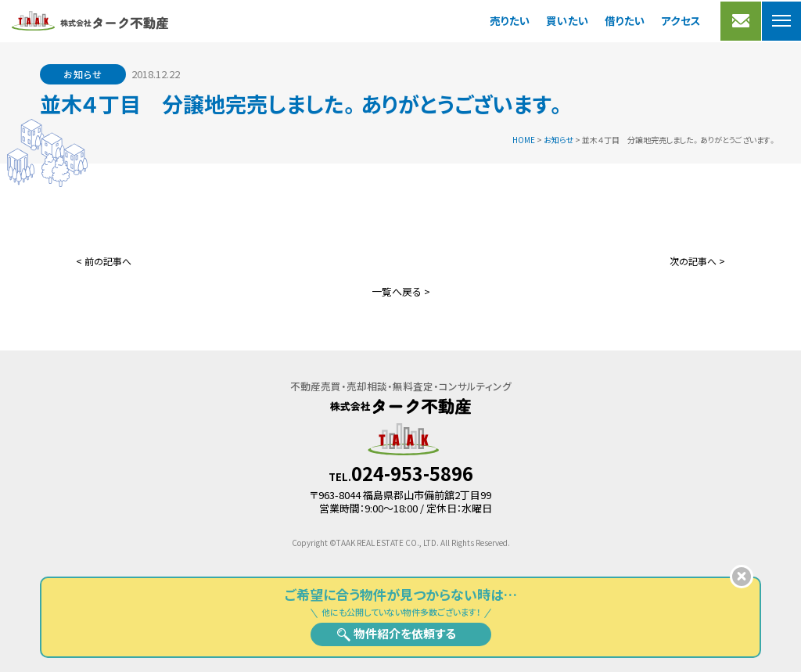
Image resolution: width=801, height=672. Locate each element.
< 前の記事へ (104, 261)
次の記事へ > (697, 261)
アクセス (681, 20)
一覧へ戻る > (401, 291)
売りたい (510, 20)
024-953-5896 (412, 473)
